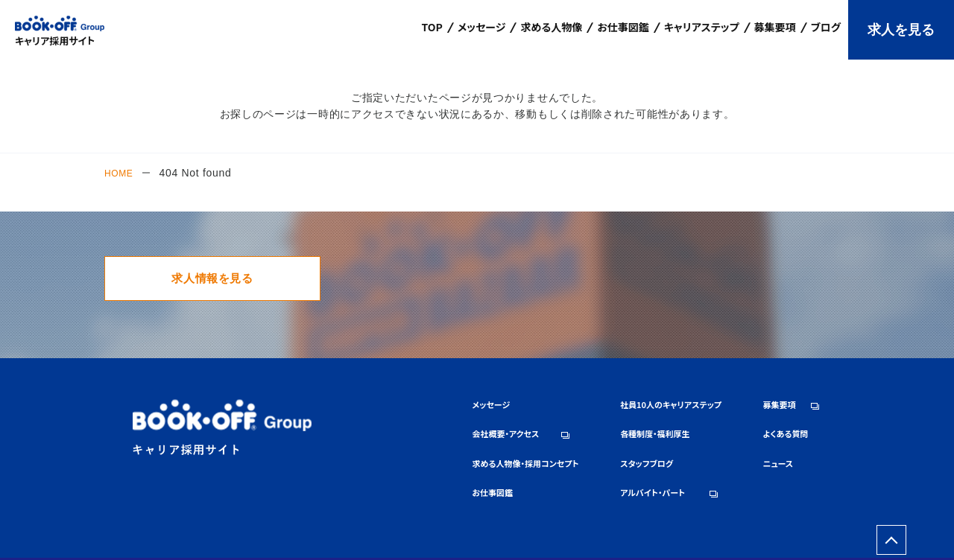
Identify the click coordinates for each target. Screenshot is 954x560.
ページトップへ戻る (891, 527)
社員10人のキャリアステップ (605, 417)
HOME (121, 173)
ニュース (750, 464)
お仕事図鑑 (369, 487)
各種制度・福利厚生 (585, 440)
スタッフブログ (574, 464)
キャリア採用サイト (55, 39)
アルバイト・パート (582, 487)
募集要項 (751, 417)
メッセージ (367, 417)
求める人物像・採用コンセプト (411, 464)
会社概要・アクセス (385, 440)
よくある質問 (759, 440)
